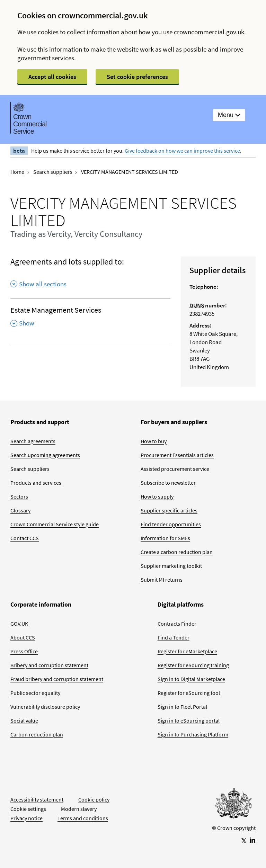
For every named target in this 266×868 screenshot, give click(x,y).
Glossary (20, 510)
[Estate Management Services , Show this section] (90, 319)
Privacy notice (26, 818)
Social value (24, 721)
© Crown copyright (234, 828)
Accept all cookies (52, 77)
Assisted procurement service (175, 469)
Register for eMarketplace (187, 651)
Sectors (19, 496)
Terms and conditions (83, 818)
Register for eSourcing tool (189, 693)
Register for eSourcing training (193, 665)
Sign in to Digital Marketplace (191, 679)
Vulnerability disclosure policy (45, 707)
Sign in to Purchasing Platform (193, 734)
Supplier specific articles (169, 510)
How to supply (157, 496)
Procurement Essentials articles (177, 455)
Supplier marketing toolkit (171, 566)
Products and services (36, 483)
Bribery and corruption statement (49, 665)
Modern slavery (79, 809)
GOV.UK (19, 624)
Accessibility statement (37, 799)
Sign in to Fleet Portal (182, 707)
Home (17, 172)
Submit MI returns (162, 580)
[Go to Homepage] (234, 805)
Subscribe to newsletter (168, 483)
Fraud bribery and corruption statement (57, 679)
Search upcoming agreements (45, 455)
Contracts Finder (177, 624)
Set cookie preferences (137, 77)
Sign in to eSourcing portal (189, 721)
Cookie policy (94, 799)
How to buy (154, 441)
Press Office (24, 651)
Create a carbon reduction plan (177, 552)
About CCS (23, 637)
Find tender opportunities (171, 524)
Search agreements (33, 441)
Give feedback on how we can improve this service (182, 151)
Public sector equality (35, 693)
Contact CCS (25, 538)
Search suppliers (53, 172)
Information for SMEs (165, 538)
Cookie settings (28, 809)
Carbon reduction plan (37, 734)
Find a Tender (174, 637)
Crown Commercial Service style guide (55, 524)
